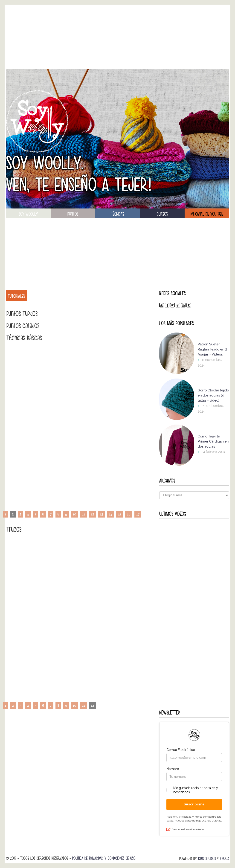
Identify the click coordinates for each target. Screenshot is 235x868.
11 (83, 514)
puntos (73, 214)
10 (74, 514)
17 (138, 514)
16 (129, 514)
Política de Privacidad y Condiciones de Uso (104, 858)
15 (119, 514)
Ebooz (225, 858)
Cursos (162, 214)
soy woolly (28, 214)
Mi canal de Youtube (207, 214)
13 (102, 514)
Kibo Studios (207, 858)
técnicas (117, 214)
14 (111, 514)
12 (92, 514)
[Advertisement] (118, 37)
